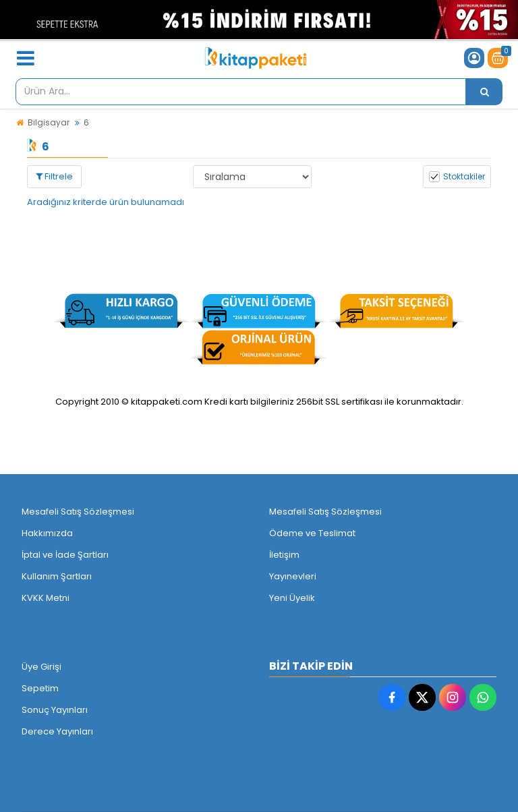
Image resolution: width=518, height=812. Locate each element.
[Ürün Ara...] (484, 92)
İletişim (284, 555)
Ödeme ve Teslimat (312, 533)
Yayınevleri (293, 576)
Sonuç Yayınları (55, 710)
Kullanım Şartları (57, 576)
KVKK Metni (46, 598)
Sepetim (40, 688)
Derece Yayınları (57, 731)
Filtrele (54, 176)
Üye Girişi (41, 667)
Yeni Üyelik (292, 598)
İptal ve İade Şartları (65, 555)
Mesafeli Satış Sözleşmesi (78, 512)
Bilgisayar (49, 122)
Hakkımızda (47, 533)
